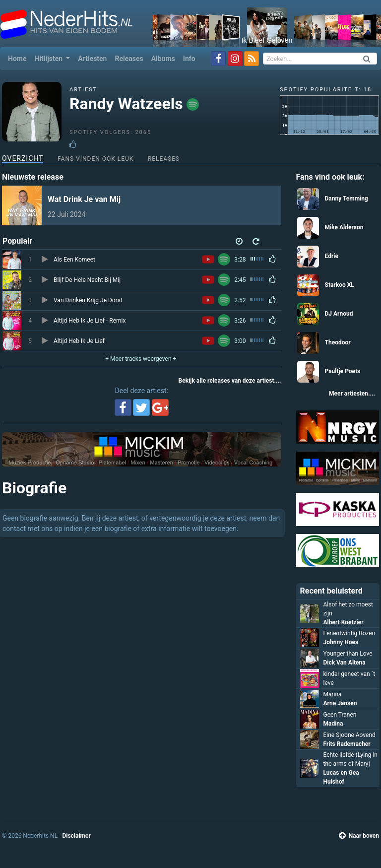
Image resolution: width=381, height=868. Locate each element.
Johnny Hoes (341, 642)
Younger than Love (348, 654)
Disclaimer (76, 836)
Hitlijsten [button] (49, 59)
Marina (333, 694)
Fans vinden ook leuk (95, 159)
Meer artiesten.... (352, 394)
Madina (333, 724)
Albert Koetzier (344, 622)
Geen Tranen (340, 715)
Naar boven (359, 836)
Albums (163, 59)
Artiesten (92, 59)
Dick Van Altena (345, 663)
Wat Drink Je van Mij (84, 199)
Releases (129, 59)
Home (19, 58)
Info (189, 59)
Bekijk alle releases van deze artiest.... (230, 381)
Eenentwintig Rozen (349, 633)
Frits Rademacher (347, 744)
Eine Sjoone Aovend (349, 735)
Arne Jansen (340, 703)
